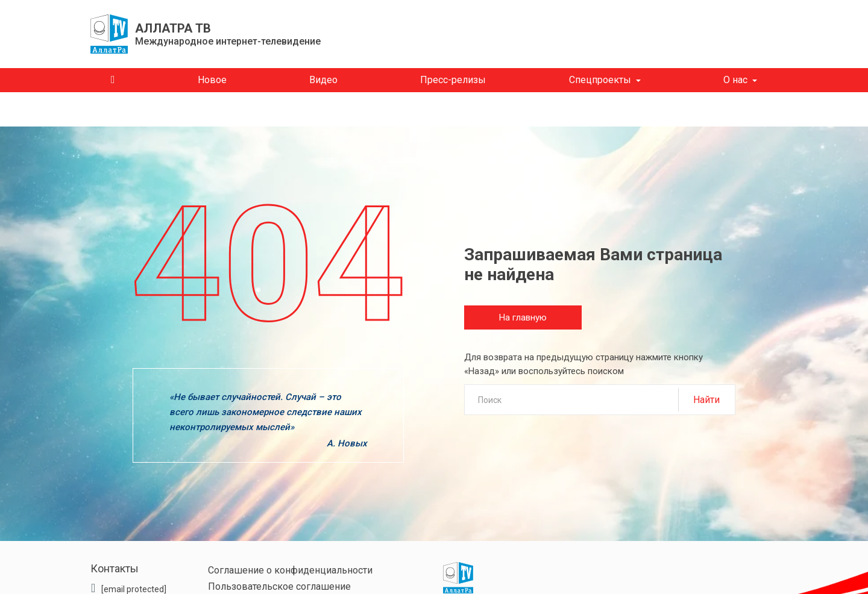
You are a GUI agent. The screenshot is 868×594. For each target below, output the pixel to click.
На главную (523, 317)
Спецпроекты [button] (600, 80)
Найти (706, 400)
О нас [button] (735, 80)
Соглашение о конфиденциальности (290, 570)
